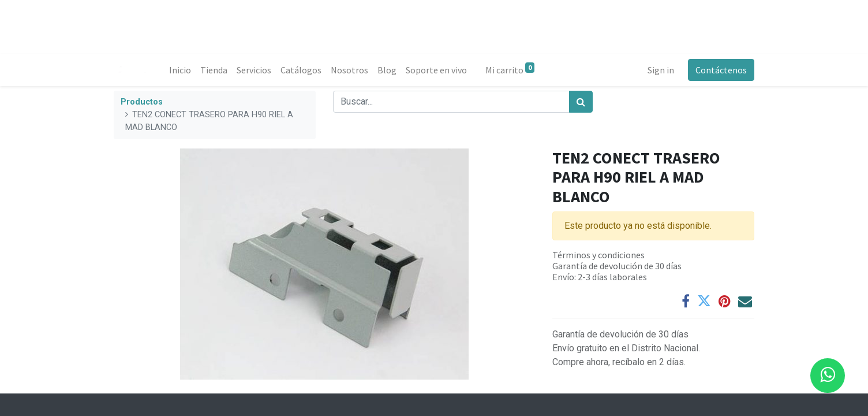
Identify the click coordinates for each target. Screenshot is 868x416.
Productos (142, 102)
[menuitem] (180, 70)
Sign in (661, 70)
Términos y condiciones (598, 255)
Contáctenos (721, 70)
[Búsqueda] (581, 102)
